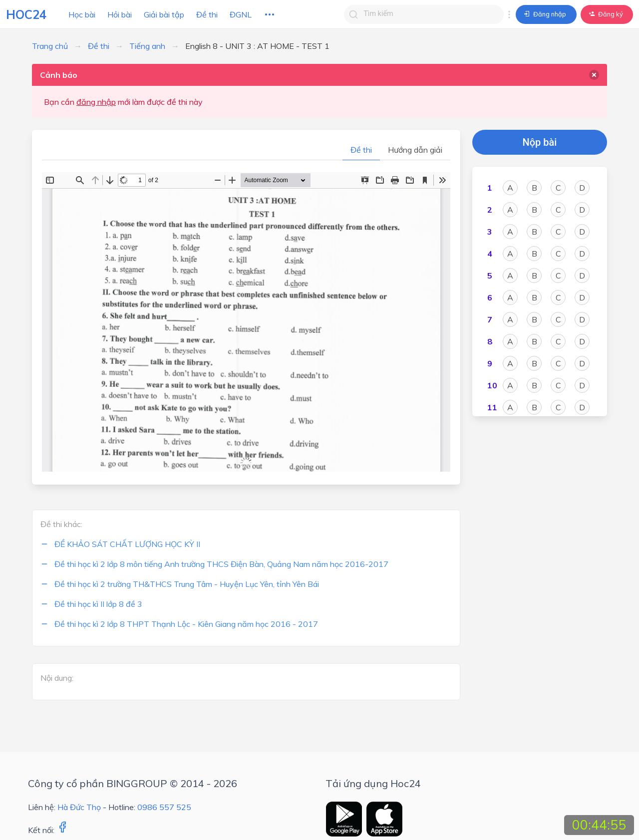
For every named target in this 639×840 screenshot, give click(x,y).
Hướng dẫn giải (415, 150)
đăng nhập (96, 102)
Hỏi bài (120, 14)
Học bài (82, 14)
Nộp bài (540, 142)
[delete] (594, 75)
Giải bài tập (164, 14)
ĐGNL (241, 14)
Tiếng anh (147, 46)
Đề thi (207, 14)
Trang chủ (50, 46)
